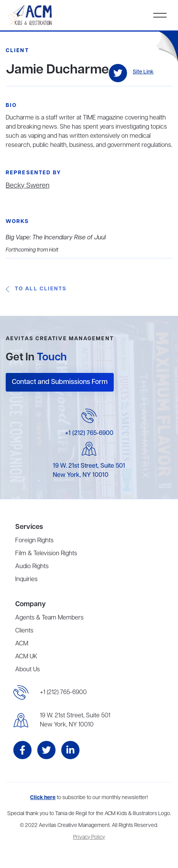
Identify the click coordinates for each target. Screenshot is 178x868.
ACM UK (26, 657)
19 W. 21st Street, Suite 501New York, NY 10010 (75, 720)
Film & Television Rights (46, 554)
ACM (22, 644)
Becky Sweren (28, 186)
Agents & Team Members (49, 618)
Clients (24, 631)
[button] (160, 15)
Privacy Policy (89, 837)
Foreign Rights (34, 541)
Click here (43, 798)
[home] (31, 15)
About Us (28, 670)
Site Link (143, 72)
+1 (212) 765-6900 (89, 433)
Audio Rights (32, 567)
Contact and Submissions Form (60, 382)
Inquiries (26, 580)
